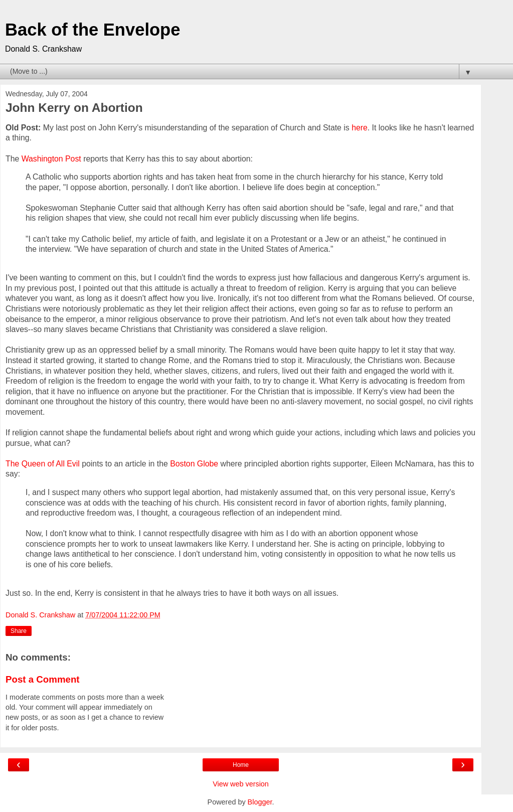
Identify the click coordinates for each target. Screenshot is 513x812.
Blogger (260, 802)
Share (19, 631)
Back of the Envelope (93, 30)
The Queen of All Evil (43, 464)
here (360, 128)
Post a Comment (43, 679)
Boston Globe (194, 464)
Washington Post (51, 159)
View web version (241, 784)
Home (241, 765)
